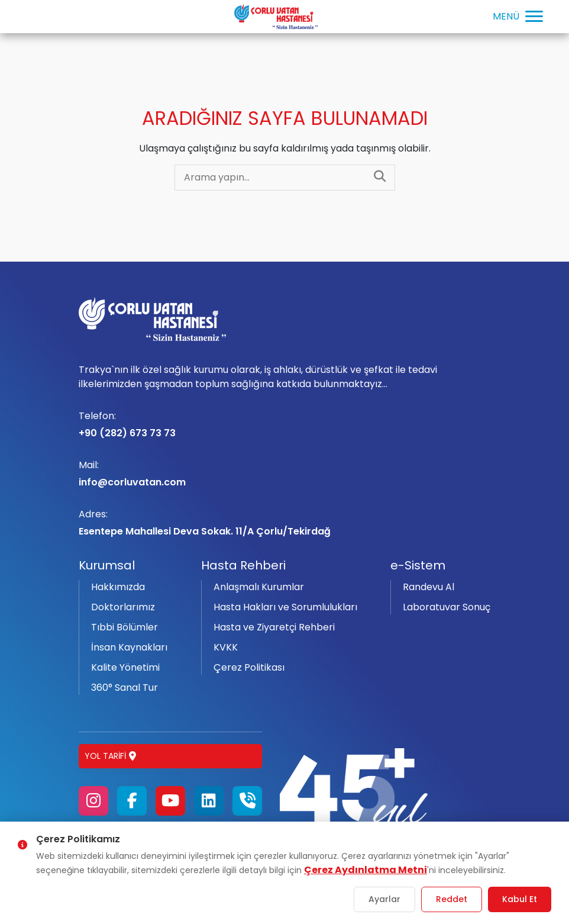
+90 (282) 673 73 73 (284, 424)
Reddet (452, 899)
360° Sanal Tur (125, 688)
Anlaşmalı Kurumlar (259, 587)
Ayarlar (384, 899)
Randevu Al (429, 587)
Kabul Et (520, 899)
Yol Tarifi (110, 756)
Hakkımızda (118, 587)
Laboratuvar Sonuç (447, 607)
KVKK (226, 647)
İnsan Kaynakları (129, 647)
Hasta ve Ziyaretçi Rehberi (274, 627)
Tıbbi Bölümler (125, 627)
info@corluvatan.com (284, 474)
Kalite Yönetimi (125, 667)
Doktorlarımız (123, 607)
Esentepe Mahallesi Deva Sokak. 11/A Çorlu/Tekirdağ (284, 523)
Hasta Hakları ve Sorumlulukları (285, 607)
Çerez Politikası (249, 667)
